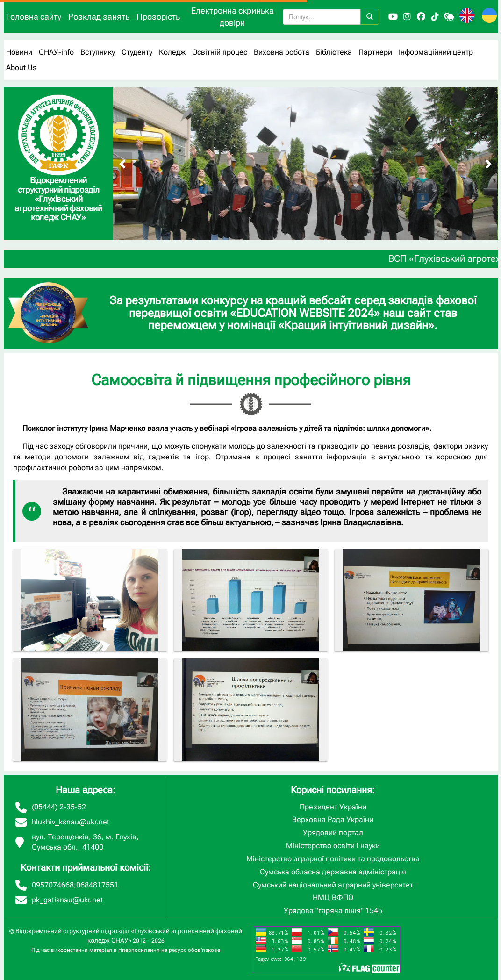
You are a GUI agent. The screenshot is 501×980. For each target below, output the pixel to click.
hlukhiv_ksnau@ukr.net (71, 822)
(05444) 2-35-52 (59, 807)
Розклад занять (99, 17)
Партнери (375, 52)
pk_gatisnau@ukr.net (67, 900)
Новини (19, 52)
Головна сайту (34, 17)
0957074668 (53, 885)
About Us (21, 68)
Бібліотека (334, 52)
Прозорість (158, 17)
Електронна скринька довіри (233, 17)
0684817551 (97, 885)
